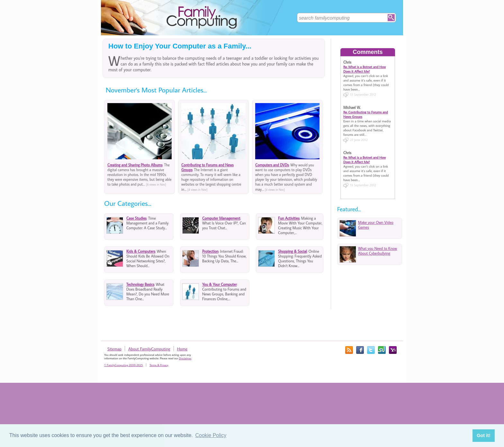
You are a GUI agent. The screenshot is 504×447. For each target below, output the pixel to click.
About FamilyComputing (149, 349)
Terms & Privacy (159, 365)
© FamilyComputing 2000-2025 (123, 365)
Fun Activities (289, 218)
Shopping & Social (292, 251)
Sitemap (114, 349)
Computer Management (221, 218)
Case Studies (136, 218)
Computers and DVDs (272, 165)
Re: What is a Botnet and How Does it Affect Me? (364, 69)
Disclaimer (185, 358)
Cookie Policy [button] (211, 435)
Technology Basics (140, 284)
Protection (210, 251)
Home (182, 349)
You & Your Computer (219, 284)
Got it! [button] (483, 435)
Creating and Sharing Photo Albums (135, 165)
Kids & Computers (141, 251)
